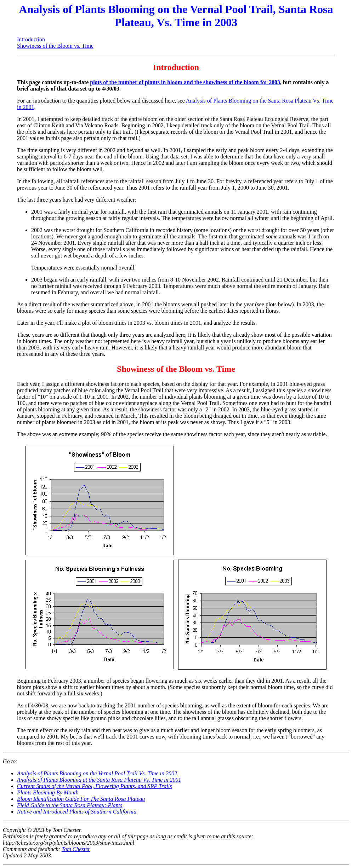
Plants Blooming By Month (48, 792)
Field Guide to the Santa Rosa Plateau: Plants (70, 805)
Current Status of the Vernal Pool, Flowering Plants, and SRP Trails (94, 786)
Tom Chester (76, 849)
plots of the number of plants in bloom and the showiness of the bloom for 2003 (185, 82)
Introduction (31, 39)
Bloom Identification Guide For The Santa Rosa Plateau (81, 799)
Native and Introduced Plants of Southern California (77, 812)
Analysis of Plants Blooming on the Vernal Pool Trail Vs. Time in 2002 (97, 773)
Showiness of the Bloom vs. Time (55, 46)
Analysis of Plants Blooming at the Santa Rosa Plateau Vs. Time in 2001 (99, 780)
